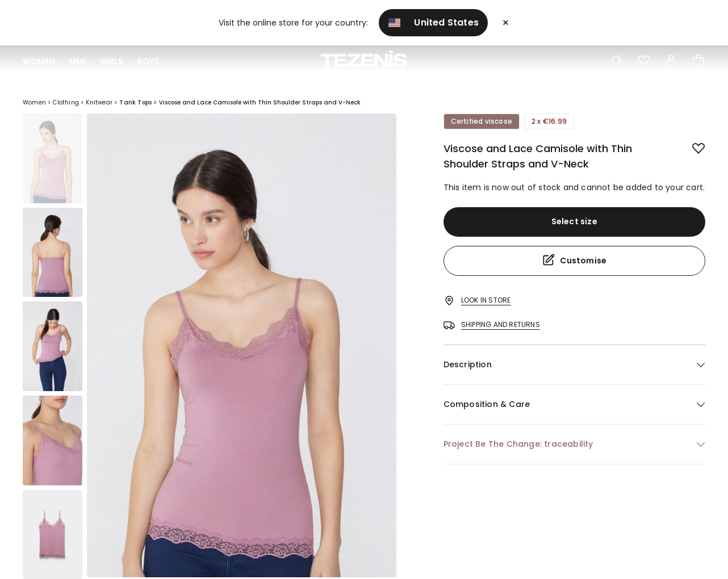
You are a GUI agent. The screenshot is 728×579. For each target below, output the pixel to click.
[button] (574, 365)
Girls (112, 61)
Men (78, 61)
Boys (148, 61)
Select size (574, 221)
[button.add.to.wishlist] (690, 146)
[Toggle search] (617, 61)
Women (39, 61)
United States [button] (433, 22)
